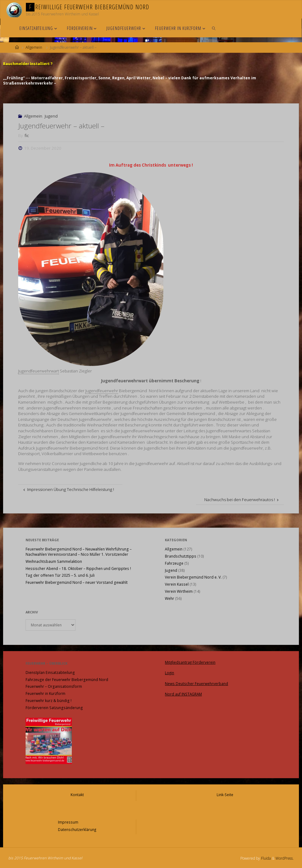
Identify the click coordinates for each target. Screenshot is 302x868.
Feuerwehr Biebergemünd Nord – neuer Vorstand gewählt (77, 582)
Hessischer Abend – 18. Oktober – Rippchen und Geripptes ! (78, 568)
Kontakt (77, 794)
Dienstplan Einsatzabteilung (50, 672)
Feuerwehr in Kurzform (45, 693)
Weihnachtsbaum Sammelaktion (54, 561)
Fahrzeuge (174, 563)
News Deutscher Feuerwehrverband (196, 682)
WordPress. (284, 857)
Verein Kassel (177, 584)
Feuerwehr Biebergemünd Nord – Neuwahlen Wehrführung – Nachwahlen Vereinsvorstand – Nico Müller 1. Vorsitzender (79, 551)
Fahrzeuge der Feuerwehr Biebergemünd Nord (67, 679)
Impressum (68, 821)
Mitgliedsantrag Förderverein (191, 662)
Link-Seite (225, 794)
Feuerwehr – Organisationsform (54, 686)
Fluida (265, 857)
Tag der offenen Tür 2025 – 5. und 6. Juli (60, 575)
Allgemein (34, 47)
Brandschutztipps (181, 556)
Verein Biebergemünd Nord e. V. (193, 577)
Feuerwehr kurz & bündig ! (49, 700)
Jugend (51, 116)
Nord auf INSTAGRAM (184, 693)
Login (170, 672)
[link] (214, 28)
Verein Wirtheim (179, 591)
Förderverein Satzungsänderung (54, 707)
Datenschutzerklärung (77, 828)
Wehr (169, 598)
